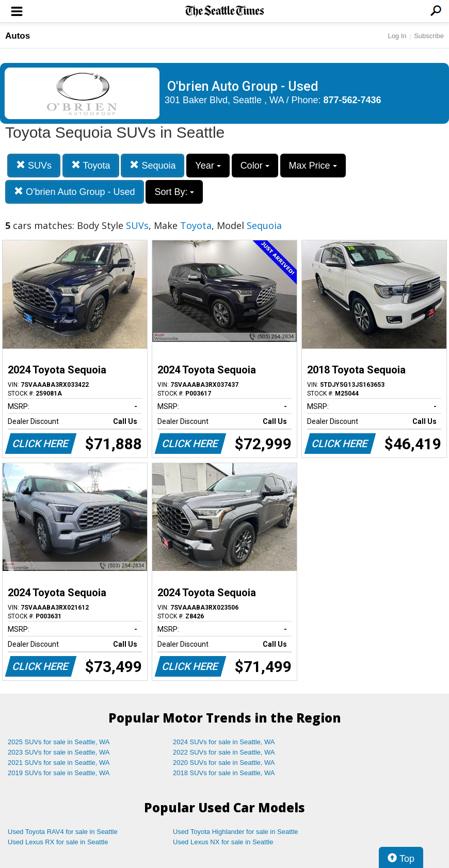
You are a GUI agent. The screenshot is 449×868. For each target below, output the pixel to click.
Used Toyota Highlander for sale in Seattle (236, 832)
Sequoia (153, 165)
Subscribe (429, 36)
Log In (397, 36)
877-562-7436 (352, 100)
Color (255, 166)
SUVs (34, 165)
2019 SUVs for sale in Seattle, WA (59, 773)
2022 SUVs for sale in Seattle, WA (224, 752)
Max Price (313, 166)
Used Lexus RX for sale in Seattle (58, 842)
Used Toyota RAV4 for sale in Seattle (63, 832)
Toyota (91, 165)
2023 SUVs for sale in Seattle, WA (59, 752)
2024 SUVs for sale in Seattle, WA (224, 742)
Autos (18, 36)
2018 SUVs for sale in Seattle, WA (224, 773)
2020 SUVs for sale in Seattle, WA (224, 763)
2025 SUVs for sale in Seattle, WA (59, 742)
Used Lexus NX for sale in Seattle (223, 842)
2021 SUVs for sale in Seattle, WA (59, 763)
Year (208, 166)
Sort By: (174, 192)
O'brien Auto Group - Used (75, 192)
